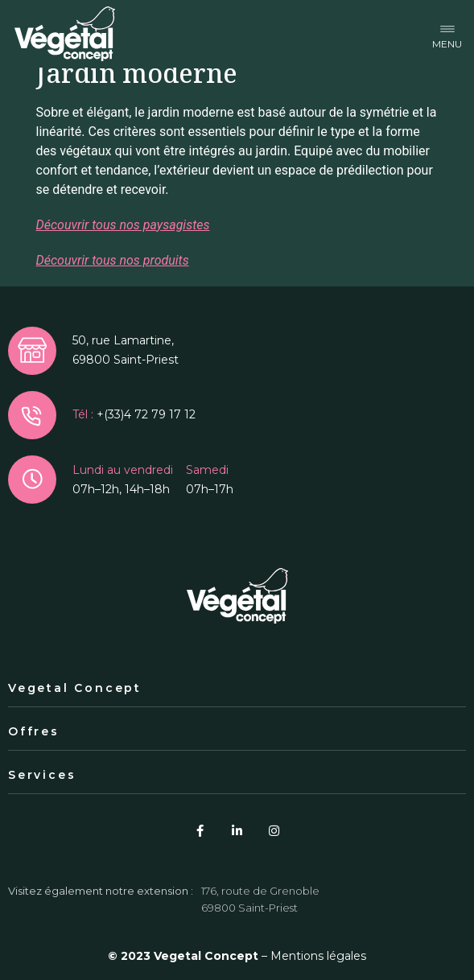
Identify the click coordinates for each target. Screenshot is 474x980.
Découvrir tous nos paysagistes (123, 225)
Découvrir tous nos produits (113, 260)
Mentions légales (318, 956)
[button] (447, 34)
